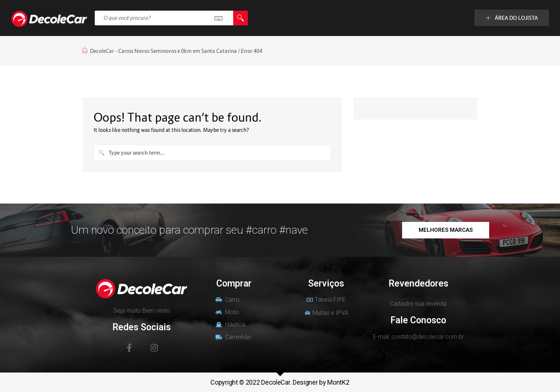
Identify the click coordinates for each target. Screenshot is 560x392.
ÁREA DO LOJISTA (512, 18)
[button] (446, 230)
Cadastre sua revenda (418, 304)
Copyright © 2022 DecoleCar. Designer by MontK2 (280, 382)
